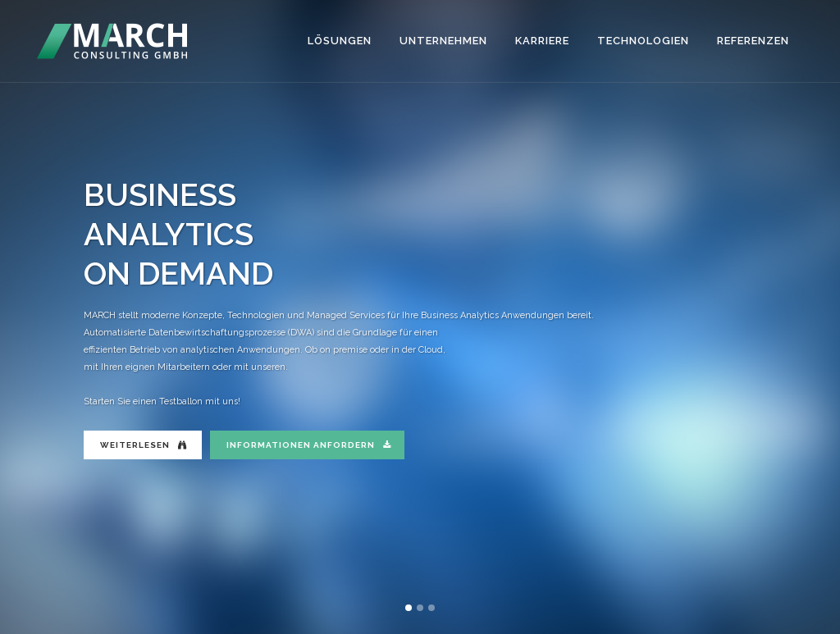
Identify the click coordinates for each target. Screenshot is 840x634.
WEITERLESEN (144, 445)
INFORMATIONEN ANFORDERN (309, 445)
